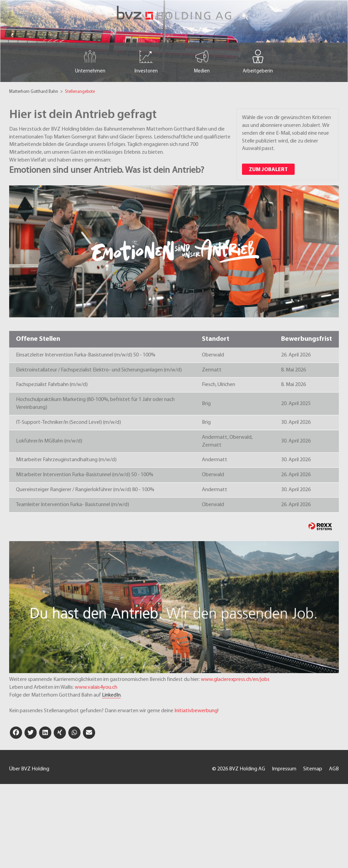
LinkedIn (111, 695)
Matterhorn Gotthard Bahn (34, 92)
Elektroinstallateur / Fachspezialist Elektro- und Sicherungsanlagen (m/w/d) (99, 370)
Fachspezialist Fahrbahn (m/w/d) (52, 385)
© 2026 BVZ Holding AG (239, 769)
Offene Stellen (38, 339)
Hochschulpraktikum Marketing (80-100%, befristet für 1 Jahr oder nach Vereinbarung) (95, 404)
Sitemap (313, 769)
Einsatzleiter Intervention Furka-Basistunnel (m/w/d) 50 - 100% (86, 355)
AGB (334, 769)
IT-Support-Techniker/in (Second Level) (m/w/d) (68, 422)
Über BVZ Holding (29, 769)
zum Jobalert (268, 170)
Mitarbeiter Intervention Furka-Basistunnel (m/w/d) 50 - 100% (85, 475)
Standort (216, 339)
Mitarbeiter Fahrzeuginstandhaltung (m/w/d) (66, 460)
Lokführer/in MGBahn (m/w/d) (49, 441)
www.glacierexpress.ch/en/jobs (235, 680)
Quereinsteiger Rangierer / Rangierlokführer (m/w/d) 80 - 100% (85, 490)
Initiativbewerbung (196, 711)
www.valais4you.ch (96, 687)
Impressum (284, 769)
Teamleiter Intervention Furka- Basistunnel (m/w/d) (73, 505)
